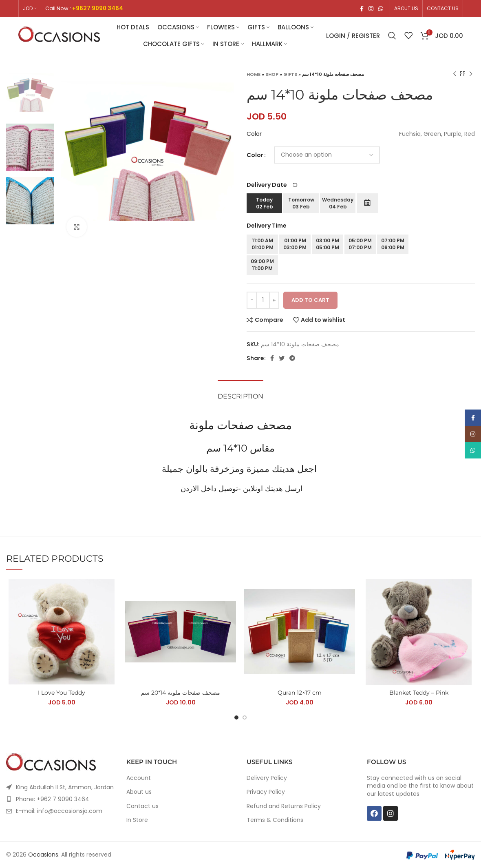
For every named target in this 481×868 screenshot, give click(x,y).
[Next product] (471, 74)
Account (139, 778)
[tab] (240, 392)
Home (254, 74)
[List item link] (60, 799)
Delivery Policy (267, 778)
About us (139, 792)
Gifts (290, 74)
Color (255, 155)
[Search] (392, 35)
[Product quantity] (263, 300)
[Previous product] (455, 74)
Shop (272, 74)
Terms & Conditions (275, 820)
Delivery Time (267, 226)
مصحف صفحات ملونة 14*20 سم (181, 693)
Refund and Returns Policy (284, 806)
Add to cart (310, 300)
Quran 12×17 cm (300, 693)
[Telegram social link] (292, 358)
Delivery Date (272, 185)
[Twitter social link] (282, 358)
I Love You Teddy (62, 693)
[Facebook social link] (362, 9)
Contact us (142, 806)
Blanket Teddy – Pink (419, 693)
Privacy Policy (266, 792)
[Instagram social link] (371, 9)
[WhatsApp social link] (381, 9)
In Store (137, 820)
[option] (30, 94)
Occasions (43, 855)
